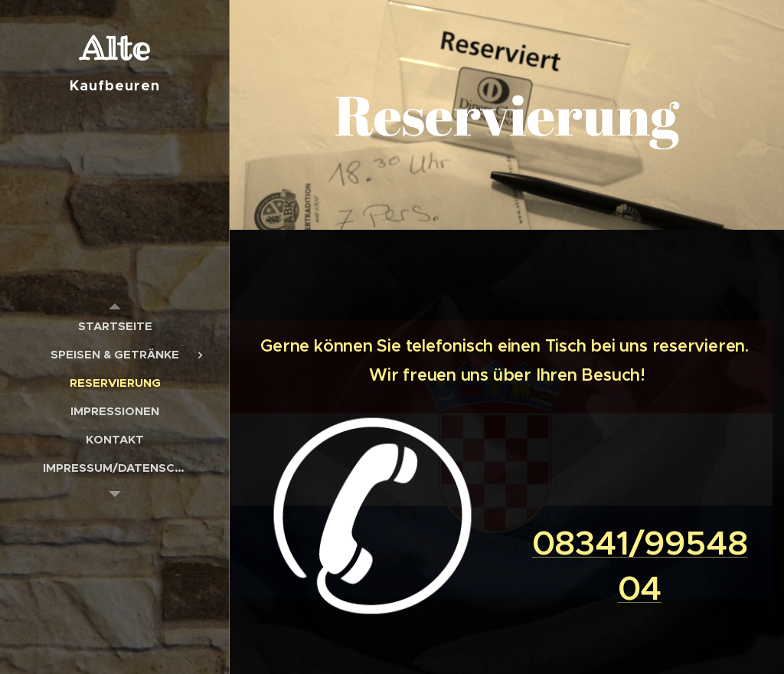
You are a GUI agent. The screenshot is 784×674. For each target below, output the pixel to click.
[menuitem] (115, 326)
